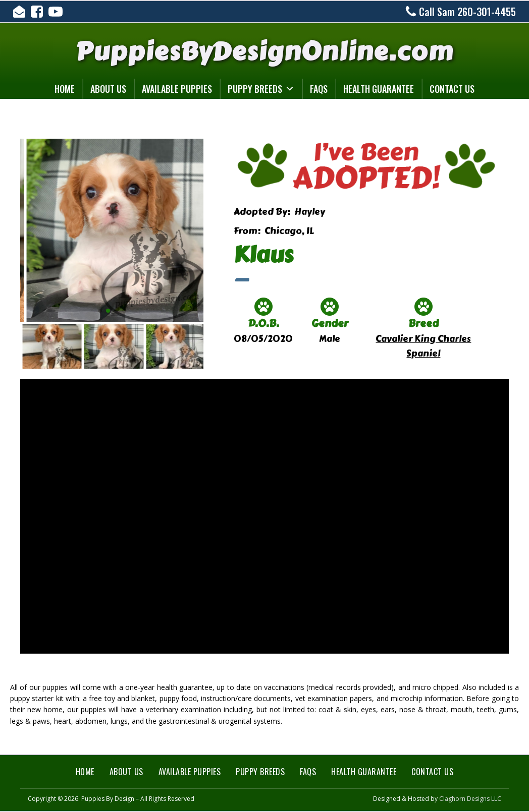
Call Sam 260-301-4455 (467, 12)
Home (65, 89)
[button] (100, 311)
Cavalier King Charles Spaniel (423, 346)
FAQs (319, 89)
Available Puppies (177, 89)
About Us (108, 89)
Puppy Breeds (261, 89)
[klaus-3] (143, 139)
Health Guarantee (379, 89)
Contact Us (452, 89)
